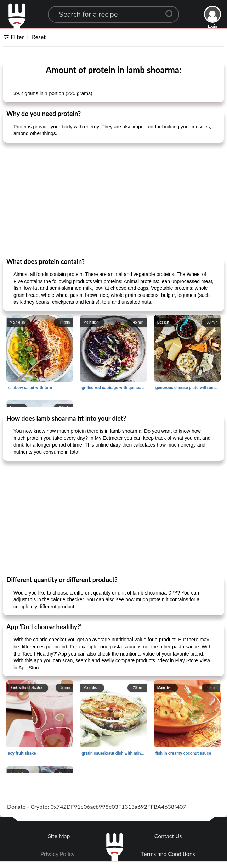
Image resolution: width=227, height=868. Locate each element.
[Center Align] (171, 11)
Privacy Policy (58, 854)
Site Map (59, 836)
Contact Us (168, 836)
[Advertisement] (113, 200)
